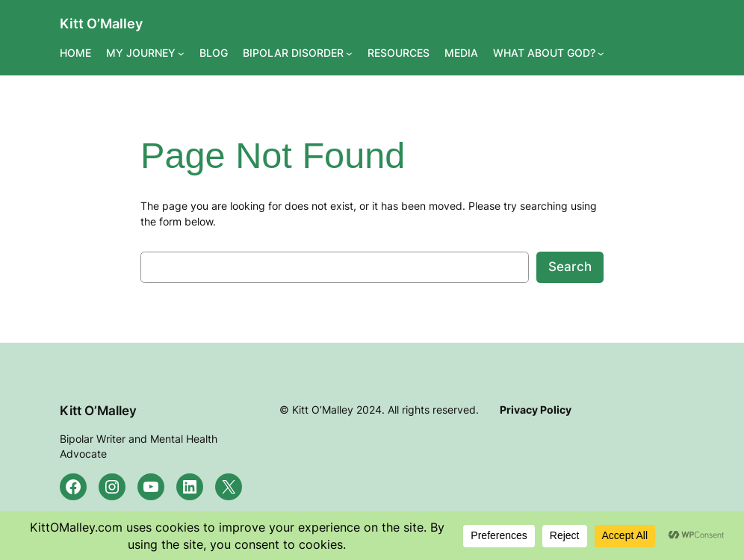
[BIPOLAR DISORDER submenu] (349, 53)
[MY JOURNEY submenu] (181, 53)
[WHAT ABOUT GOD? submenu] (601, 53)
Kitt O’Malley (101, 24)
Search (570, 267)
